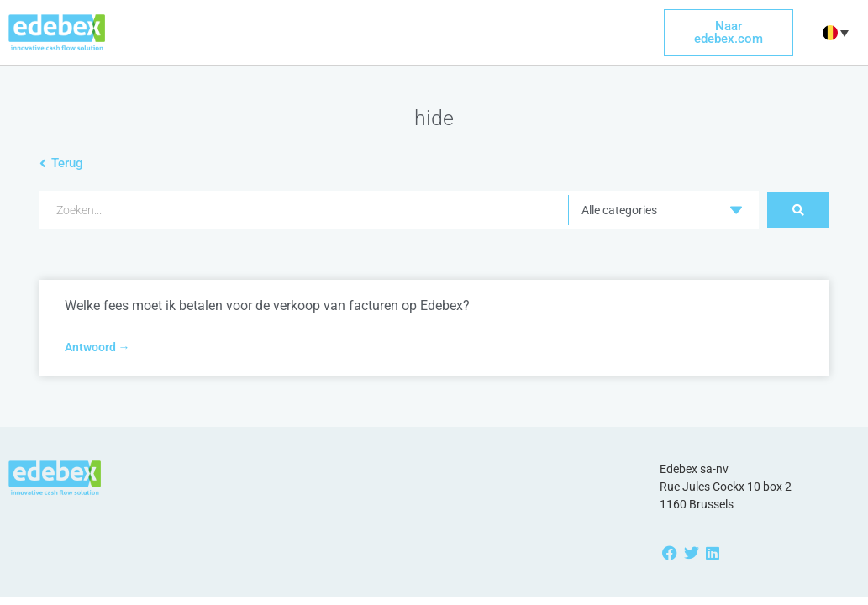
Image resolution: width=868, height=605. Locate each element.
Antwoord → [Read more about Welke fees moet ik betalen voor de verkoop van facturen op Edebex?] (97, 347)
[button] (834, 33)
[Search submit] (798, 210)
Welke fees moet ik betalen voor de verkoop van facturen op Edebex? (267, 305)
